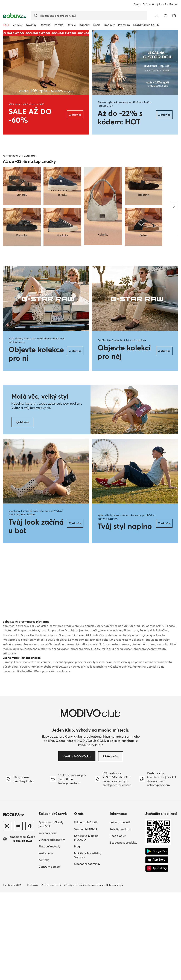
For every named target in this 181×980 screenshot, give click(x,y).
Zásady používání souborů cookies (83, 973)
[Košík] (174, 16)
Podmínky (33, 973)
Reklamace (46, 941)
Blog (137, 4)
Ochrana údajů (114, 973)
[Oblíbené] (165, 16)
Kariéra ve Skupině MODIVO (86, 925)
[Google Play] (157, 939)
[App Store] (157, 947)
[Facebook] (30, 914)
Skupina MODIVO (85, 917)
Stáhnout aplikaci (154, 4)
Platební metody (49, 934)
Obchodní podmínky (87, 951)
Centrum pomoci (49, 954)
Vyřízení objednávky (52, 927)
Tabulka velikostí (121, 917)
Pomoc (174, 4)
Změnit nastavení (51, 973)
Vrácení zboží (47, 920)
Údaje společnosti (86, 910)
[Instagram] (7, 914)
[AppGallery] (157, 956)
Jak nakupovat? (120, 910)
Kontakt (44, 947)
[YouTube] (18, 914)
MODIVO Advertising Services (88, 943)
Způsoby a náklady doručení (51, 912)
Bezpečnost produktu (124, 930)
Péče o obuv (118, 923)
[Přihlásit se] (157, 16)
